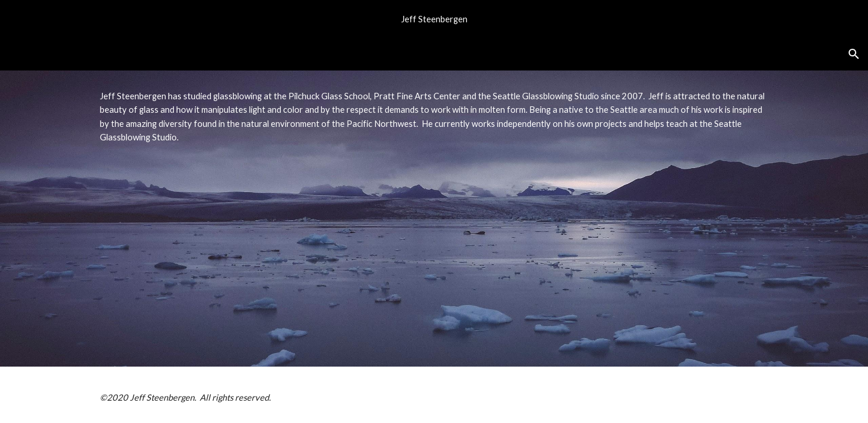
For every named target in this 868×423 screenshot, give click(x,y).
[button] (854, 54)
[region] (434, 19)
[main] (434, 219)
